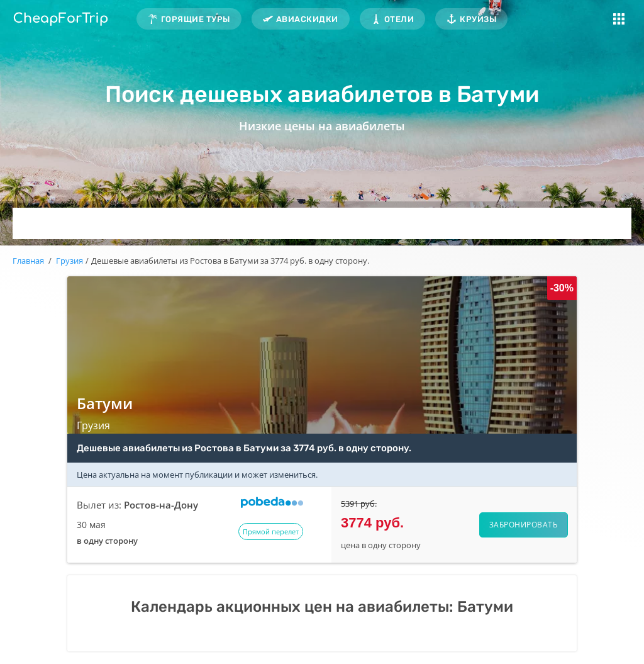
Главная (28, 261)
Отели (399, 19)
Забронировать (524, 525)
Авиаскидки (307, 19)
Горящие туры (196, 19)
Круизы (478, 19)
